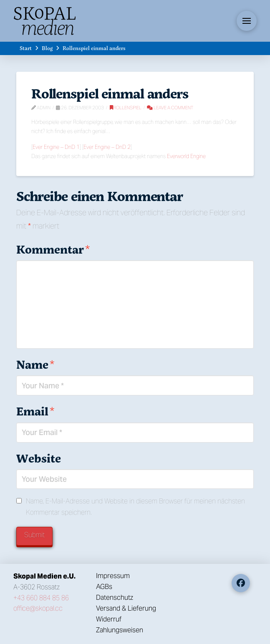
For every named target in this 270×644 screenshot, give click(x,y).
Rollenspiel (126, 108)
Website (39, 458)
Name (35, 364)
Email (35, 411)
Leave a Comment (170, 108)
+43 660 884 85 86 (41, 598)
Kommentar (53, 249)
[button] (247, 21)
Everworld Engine (186, 156)
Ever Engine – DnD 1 (56, 147)
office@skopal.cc (38, 608)
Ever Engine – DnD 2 (107, 147)
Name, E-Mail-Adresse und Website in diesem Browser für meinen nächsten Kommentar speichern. (135, 507)
